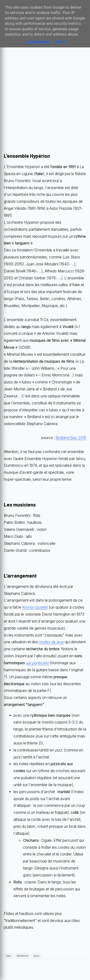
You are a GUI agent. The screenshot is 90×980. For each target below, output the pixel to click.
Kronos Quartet (35, 607)
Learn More (38, 42)
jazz (36, 956)
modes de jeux (51, 642)
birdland (22, 956)
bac (9, 956)
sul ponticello (37, 663)
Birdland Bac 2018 (71, 438)
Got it (60, 42)
